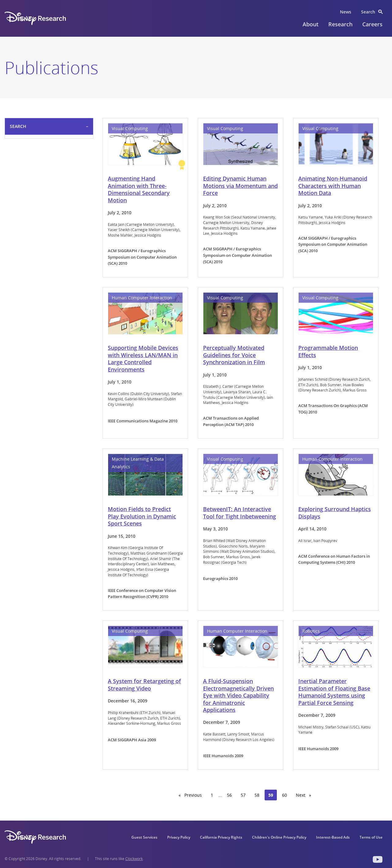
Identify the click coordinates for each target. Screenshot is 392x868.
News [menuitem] (346, 12)
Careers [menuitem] (372, 24)
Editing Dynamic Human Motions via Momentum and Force (240, 186)
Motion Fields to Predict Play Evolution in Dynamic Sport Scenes (142, 516)
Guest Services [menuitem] (144, 837)
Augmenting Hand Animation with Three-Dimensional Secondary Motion (139, 189)
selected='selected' (49, 156)
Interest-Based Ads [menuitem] (333, 837)
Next (305, 795)
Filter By (20, 202)
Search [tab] (18, 126)
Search (18, 176)
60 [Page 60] (285, 795)
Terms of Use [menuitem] (371, 837)
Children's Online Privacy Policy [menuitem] (279, 837)
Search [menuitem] (368, 12)
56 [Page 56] (229, 795)
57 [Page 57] (243, 795)
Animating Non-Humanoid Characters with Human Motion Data (333, 186)
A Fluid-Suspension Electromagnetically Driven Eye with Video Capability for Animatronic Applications (238, 695)
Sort (15, 144)
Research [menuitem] (340, 24)
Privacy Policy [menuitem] (179, 837)
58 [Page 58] (257, 795)
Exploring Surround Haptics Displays (335, 513)
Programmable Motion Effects (328, 351)
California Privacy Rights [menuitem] (221, 837)
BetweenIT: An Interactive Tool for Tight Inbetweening (239, 513)
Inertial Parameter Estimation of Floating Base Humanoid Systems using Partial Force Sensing (334, 692)
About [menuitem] (311, 24)
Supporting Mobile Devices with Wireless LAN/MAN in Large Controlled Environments (143, 358)
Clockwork (134, 859)
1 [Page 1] (212, 795)
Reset (58, 219)
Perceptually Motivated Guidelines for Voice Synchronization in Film (234, 355)
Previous (194, 795)
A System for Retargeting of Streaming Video (144, 685)
